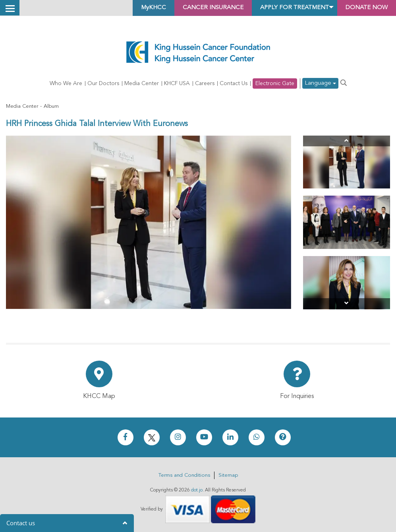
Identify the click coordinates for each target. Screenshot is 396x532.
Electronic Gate (275, 83)
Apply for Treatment (286, 8)
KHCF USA (177, 83)
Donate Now (364, 8)
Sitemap (228, 475)
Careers (205, 83)
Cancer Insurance (199, 8)
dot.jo (197, 490)
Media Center (142, 83)
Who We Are (66, 83)
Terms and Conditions (184, 475)
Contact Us (234, 83)
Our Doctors (103, 83)
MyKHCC (136, 8)
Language (320, 84)
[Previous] (347, 141)
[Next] (347, 304)
